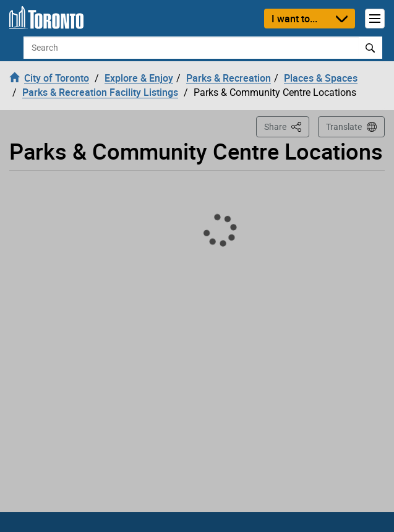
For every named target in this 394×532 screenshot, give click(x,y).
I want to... (294, 19)
